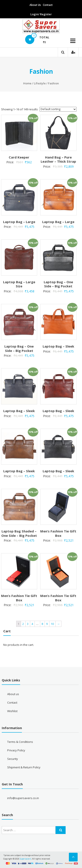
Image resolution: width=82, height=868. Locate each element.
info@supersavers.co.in (23, 798)
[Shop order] (58, 109)
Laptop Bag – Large (19, 222)
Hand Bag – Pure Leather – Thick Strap (58, 159)
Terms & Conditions (20, 742)
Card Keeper (19, 157)
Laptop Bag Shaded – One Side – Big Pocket (19, 533)
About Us (35, 5)
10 (52, 624)
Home (27, 83)
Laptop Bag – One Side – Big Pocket (58, 284)
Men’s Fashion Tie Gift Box (58, 533)
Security (13, 759)
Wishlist (12, 711)
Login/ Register (41, 14)
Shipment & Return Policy (24, 767)
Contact (48, 5)
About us (13, 694)
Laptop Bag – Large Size (19, 284)
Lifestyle (40, 83)
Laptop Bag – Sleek (58, 346)
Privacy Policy (16, 750)
